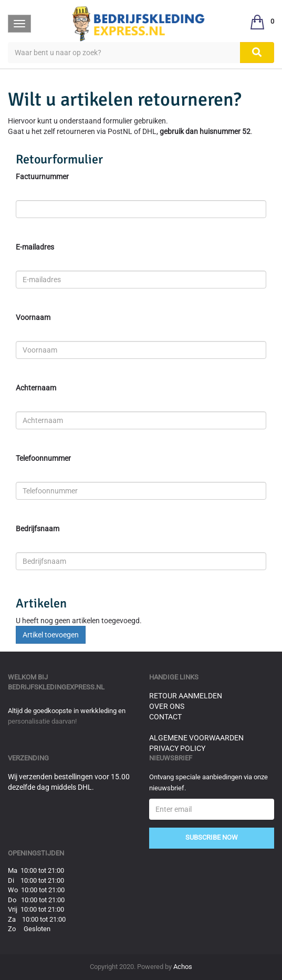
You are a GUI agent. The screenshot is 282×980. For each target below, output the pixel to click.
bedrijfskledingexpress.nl (56, 687)
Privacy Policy (177, 748)
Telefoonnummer (43, 458)
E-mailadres (35, 247)
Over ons (167, 706)
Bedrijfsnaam (38, 529)
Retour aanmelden (186, 696)
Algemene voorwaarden (196, 738)
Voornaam (33, 317)
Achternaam (36, 388)
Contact (165, 717)
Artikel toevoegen (51, 635)
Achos (183, 967)
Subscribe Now (212, 837)
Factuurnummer (42, 177)
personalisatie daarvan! (42, 721)
